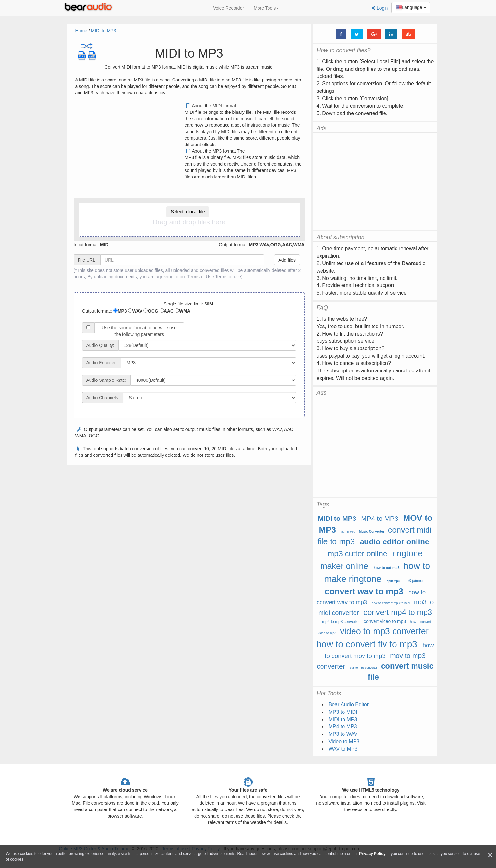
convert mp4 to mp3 (398, 612)
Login (380, 8)
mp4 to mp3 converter (341, 622)
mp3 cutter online (357, 554)
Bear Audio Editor (349, 705)
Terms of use (228, 277)
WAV (135, 311)
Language (411, 8)
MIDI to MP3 (104, 31)
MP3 (120, 311)
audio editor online (395, 542)
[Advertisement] (130, 148)
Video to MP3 (344, 741)
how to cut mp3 (387, 568)
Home (81, 31)
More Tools (266, 8)
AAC (167, 311)
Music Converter (372, 532)
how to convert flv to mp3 (367, 644)
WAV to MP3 (343, 749)
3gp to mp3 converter (364, 668)
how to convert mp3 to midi (391, 603)
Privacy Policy (372, 854)
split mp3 (393, 581)
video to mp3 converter (384, 631)
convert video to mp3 (385, 621)
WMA (183, 311)
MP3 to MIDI (343, 712)
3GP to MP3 (348, 532)
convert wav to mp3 (364, 591)
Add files (287, 260)
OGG (151, 311)
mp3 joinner (413, 581)
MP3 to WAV (343, 734)
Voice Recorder (228, 8)
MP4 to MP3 (380, 518)
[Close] (490, 855)
